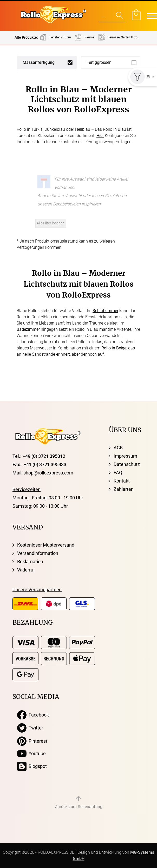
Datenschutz (127, 464)
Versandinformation (38, 553)
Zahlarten (124, 489)
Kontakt (122, 481)
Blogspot (32, 766)
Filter (143, 77)
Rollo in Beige (114, 348)
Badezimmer (28, 329)
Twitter (30, 728)
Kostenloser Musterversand (46, 545)
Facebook (33, 715)
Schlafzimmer (105, 311)
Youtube (31, 754)
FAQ (118, 473)
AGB (118, 448)
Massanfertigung (39, 62)
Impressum (125, 456)
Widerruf (26, 570)
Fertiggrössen (99, 62)
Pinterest (32, 741)
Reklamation (30, 562)
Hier (100, 136)
